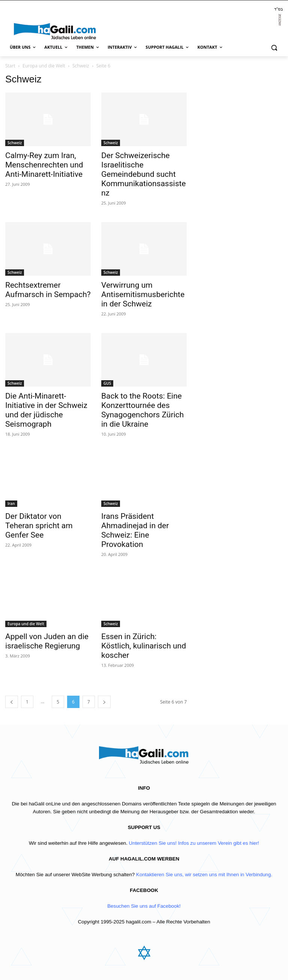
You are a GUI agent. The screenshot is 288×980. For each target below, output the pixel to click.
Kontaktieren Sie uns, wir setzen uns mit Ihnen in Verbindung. (204, 875)
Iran (11, 503)
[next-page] (104, 702)
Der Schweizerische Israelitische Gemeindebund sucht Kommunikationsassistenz (144, 174)
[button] (274, 47)
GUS (107, 383)
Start (10, 66)
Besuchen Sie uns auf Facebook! (144, 906)
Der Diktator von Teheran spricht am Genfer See (39, 526)
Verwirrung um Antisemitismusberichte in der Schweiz (143, 294)
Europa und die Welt (44, 66)
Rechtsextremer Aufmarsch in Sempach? (48, 290)
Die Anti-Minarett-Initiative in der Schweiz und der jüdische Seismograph (46, 410)
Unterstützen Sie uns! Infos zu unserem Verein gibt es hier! (194, 843)
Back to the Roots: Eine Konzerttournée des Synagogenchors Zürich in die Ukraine (142, 410)
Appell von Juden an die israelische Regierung (47, 641)
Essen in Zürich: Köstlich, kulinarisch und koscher (144, 646)
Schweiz (81, 66)
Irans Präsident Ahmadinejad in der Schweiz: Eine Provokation (135, 530)
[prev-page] (12, 702)
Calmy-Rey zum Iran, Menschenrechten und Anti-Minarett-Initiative (44, 165)
